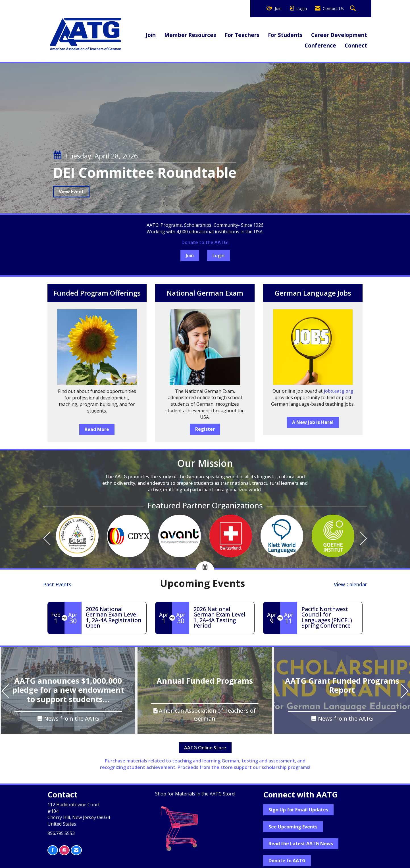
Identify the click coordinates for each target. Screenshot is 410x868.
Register (205, 429)
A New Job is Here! (313, 422)
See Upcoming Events (293, 827)
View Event (71, 191)
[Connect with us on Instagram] (64, 850)
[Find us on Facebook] (53, 850)
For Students (285, 35)
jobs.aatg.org (338, 391)
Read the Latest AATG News (301, 844)
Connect (356, 45)
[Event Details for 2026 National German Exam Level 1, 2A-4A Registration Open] (114, 617)
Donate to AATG (287, 861)
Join (151, 35)
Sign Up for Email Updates (298, 810)
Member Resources (190, 35)
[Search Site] (354, 9)
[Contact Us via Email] (76, 850)
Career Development (339, 35)
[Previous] (47, 539)
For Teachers (242, 35)
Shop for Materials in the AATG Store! (195, 794)
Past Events (57, 584)
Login (218, 255)
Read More (97, 429)
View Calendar (350, 584)
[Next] (363, 539)
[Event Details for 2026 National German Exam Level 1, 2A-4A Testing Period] (222, 617)
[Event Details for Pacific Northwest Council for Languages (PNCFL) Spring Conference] (330, 617)
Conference (320, 45)
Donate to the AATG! (205, 242)
